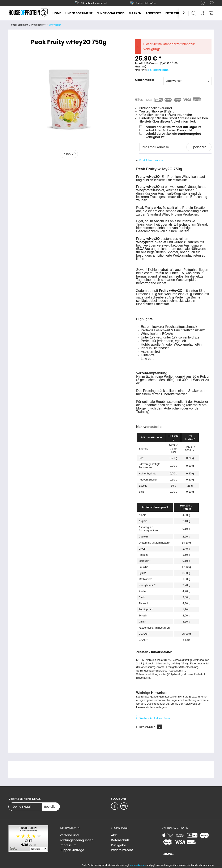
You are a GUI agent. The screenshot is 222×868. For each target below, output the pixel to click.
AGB (114, 835)
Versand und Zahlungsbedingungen (77, 838)
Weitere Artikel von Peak (153, 718)
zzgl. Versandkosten (158, 70)
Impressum (68, 845)
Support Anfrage (72, 850)
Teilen (66, 154)
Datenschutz (120, 840)
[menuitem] (200, 3)
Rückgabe (118, 845)
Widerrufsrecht (122, 850)
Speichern (199, 147)
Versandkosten (138, 865)
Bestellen (51, 807)
